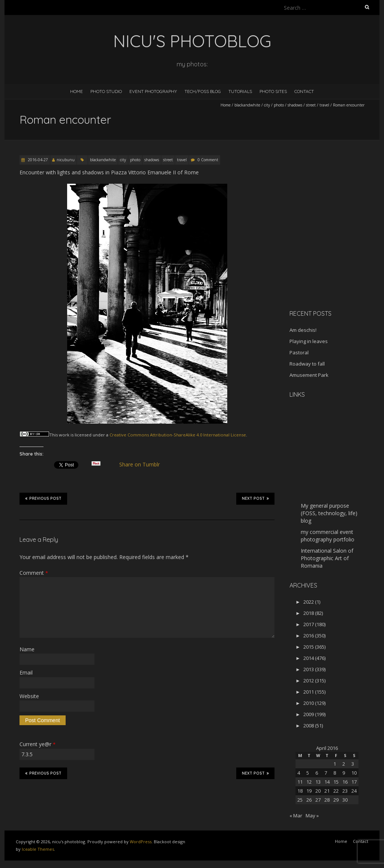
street (311, 105)
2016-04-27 (37, 160)
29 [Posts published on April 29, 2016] (336, 800)
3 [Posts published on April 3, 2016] (353, 764)
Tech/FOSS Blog (203, 91)
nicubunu (66, 160)
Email (26, 672)
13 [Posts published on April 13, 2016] (318, 782)
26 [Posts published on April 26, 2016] (309, 800)
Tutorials (240, 91)
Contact (304, 91)
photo (279, 105)
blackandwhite (247, 105)
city (267, 105)
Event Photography (153, 91)
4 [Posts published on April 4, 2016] (299, 773)
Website (29, 696)
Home (76, 91)
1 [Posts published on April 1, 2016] (335, 764)
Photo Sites (273, 91)
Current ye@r (37, 744)
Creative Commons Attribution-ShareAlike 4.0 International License (178, 435)
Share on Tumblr (143, 465)
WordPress (141, 842)
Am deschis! (303, 330)
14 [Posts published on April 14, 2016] (327, 782)
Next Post (255, 498)
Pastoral (299, 352)
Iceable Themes (38, 849)
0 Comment (208, 160)
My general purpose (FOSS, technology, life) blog (329, 513)
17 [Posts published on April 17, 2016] (354, 782)
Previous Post (43, 498)
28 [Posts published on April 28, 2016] (327, 800)
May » (312, 816)
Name (27, 649)
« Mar (296, 816)
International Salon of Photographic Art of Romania (327, 558)
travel (324, 105)
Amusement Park (309, 375)
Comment (34, 573)
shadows (295, 105)
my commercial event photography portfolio (328, 536)
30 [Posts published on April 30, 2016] (345, 800)
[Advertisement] (336, 251)
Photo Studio (106, 91)
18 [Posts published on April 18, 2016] (300, 791)
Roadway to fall (307, 364)
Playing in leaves (309, 341)
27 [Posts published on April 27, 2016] (318, 800)
